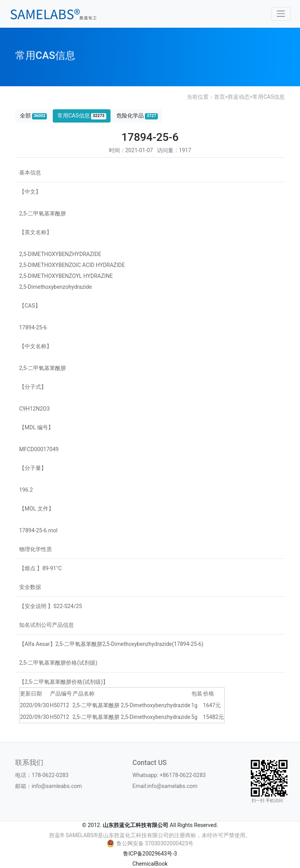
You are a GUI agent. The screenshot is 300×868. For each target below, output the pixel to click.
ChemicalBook (150, 864)
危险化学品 (137, 116)
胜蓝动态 (239, 97)
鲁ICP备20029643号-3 (150, 854)
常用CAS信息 (269, 97)
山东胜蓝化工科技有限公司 (136, 825)
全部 (34, 116)
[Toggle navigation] (281, 14)
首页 (220, 97)
